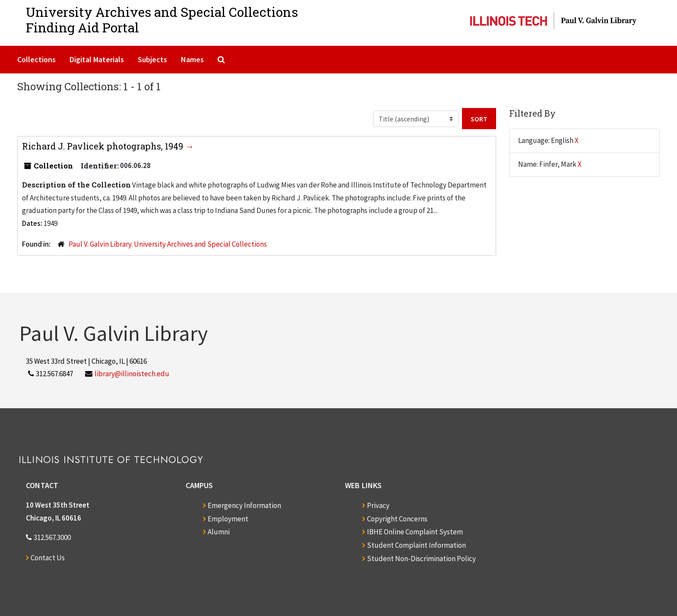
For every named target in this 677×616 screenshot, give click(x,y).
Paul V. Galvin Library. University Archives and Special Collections (168, 244)
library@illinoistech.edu (132, 374)
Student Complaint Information (416, 545)
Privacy (378, 505)
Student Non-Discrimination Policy (421, 559)
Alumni (219, 532)
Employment (228, 519)
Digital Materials (97, 59)
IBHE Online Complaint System (415, 532)
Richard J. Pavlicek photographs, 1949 (104, 146)
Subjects (152, 59)
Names (192, 59)
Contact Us (48, 558)
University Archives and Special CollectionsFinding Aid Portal (162, 20)
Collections (36, 59)
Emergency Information (244, 505)
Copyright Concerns (397, 519)
